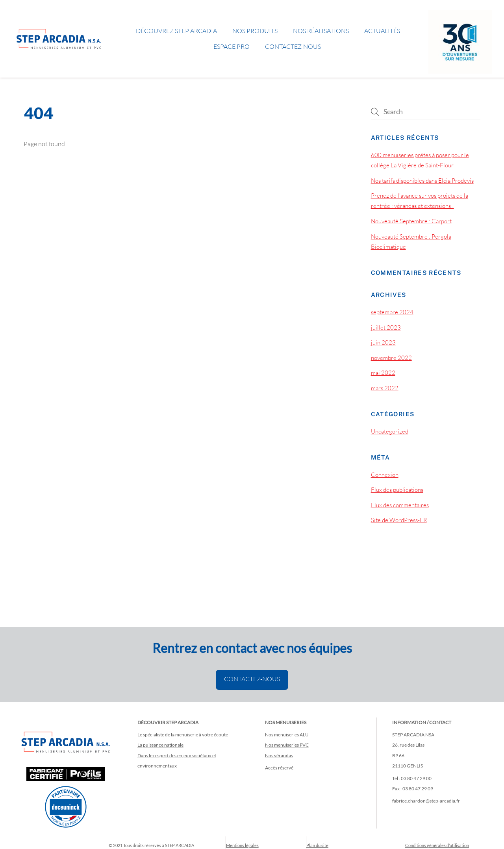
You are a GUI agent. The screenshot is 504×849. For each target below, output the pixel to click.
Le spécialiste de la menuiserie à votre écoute (183, 735)
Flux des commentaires (400, 505)
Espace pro (232, 46)
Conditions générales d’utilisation (437, 845)
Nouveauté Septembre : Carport (411, 221)
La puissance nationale (160, 745)
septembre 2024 (392, 312)
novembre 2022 (391, 358)
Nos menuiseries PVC (287, 745)
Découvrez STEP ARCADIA (176, 31)
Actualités (382, 31)
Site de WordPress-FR (399, 520)
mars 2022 (385, 388)
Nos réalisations (321, 31)
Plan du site (317, 845)
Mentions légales (242, 845)
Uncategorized (390, 431)
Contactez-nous (293, 46)
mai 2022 (383, 373)
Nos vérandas (279, 755)
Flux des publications (397, 490)
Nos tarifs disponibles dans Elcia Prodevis (422, 181)
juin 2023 (383, 342)
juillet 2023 (386, 327)
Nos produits (255, 31)
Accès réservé (279, 768)
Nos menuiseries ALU (287, 735)
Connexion (385, 475)
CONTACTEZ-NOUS (252, 679)
